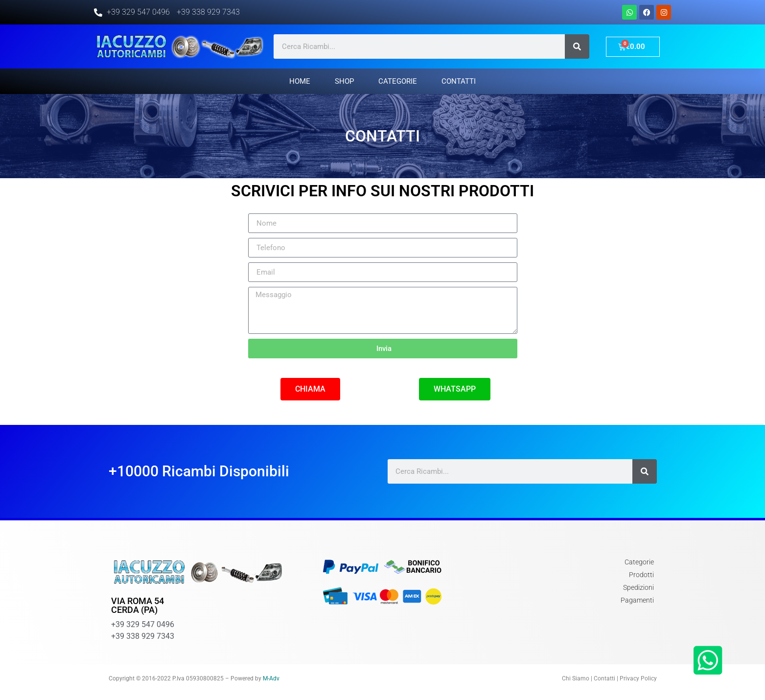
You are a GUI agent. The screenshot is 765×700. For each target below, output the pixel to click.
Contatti (459, 81)
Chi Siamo (576, 678)
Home (300, 81)
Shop (344, 81)
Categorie (398, 81)
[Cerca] (577, 47)
